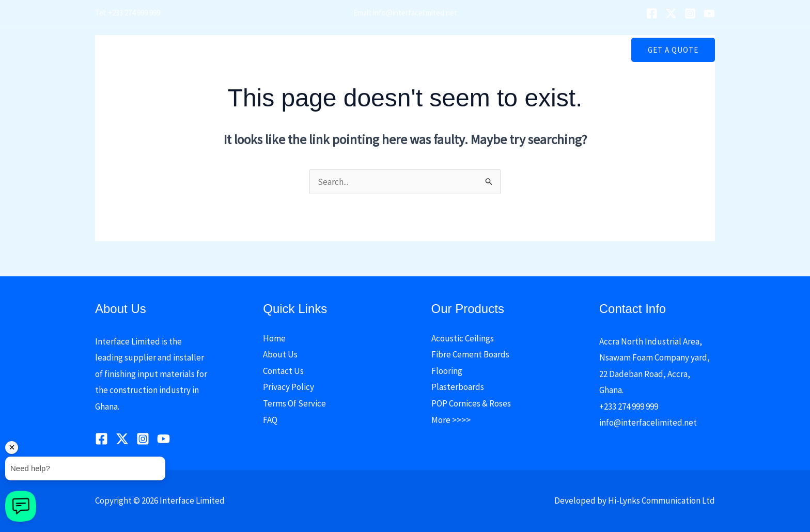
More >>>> (451, 420)
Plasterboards (458, 387)
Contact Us (540, 50)
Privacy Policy (289, 387)
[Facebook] (652, 13)
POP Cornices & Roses (471, 403)
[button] (426, 50)
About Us (305, 50)
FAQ (270, 420)
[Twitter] (671, 13)
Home (261, 50)
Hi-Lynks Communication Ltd (661, 500)
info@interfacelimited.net (648, 423)
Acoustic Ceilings (463, 338)
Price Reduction (476, 50)
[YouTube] (709, 13)
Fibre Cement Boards (470, 354)
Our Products (361, 50)
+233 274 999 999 (629, 406)
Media (416, 50)
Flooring (447, 371)
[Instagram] (690, 13)
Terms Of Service (294, 403)
